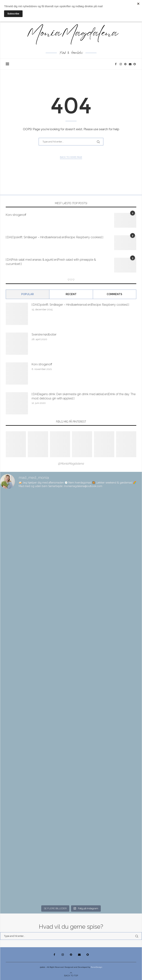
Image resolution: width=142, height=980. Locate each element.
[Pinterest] (126, 64)
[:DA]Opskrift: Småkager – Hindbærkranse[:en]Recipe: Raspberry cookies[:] (54, 237)
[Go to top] (71, 975)
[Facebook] (116, 64)
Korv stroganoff (16, 215)
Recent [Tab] (71, 294)
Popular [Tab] (28, 294)
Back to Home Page (71, 157)
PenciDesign (97, 967)
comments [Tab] (114, 294)
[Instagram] (121, 64)
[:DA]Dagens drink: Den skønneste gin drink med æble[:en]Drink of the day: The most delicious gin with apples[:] (84, 396)
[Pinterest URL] (16, 444)
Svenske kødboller (44, 334)
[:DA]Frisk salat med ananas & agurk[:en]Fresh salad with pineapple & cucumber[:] (51, 262)
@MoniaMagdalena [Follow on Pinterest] (71, 464)
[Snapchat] (135, 64)
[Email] (130, 64)
